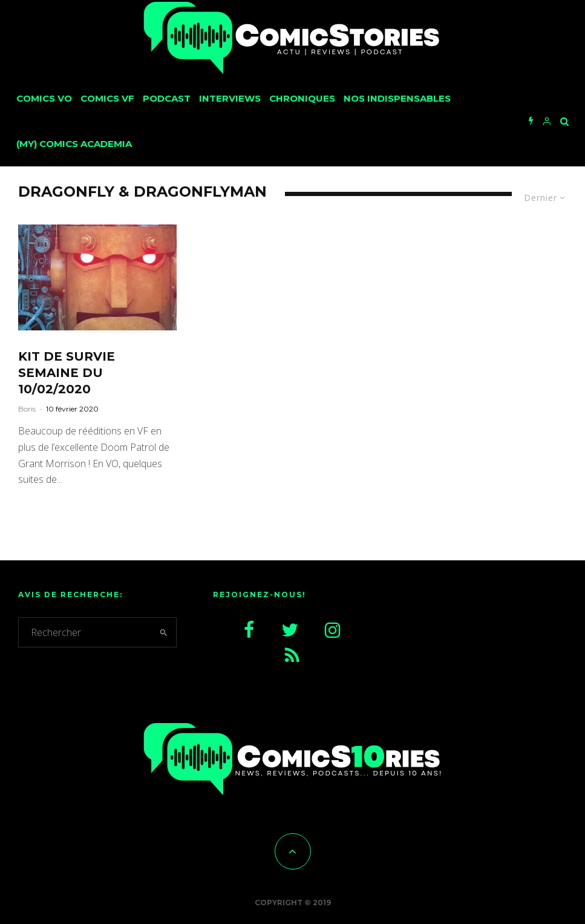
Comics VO (44, 98)
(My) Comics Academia (74, 144)
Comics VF (107, 98)
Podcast (167, 98)
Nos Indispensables (397, 98)
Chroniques (302, 98)
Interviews (230, 98)
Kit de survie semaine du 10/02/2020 (67, 372)
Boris (27, 409)
